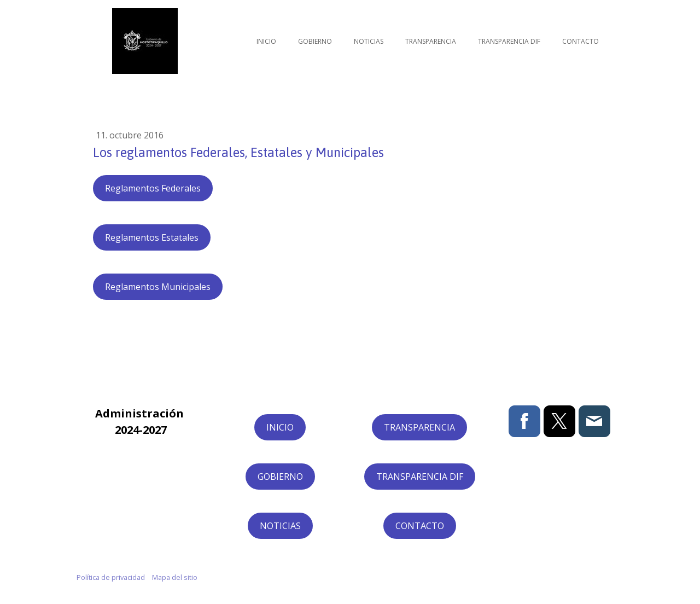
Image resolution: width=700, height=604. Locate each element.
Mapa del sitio (175, 577)
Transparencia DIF (509, 41)
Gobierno (315, 41)
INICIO (280, 427)
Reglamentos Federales (153, 188)
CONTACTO (420, 526)
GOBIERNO (280, 477)
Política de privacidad (111, 577)
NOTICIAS (280, 526)
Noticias (369, 41)
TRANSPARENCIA (419, 427)
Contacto (581, 41)
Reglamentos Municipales (158, 287)
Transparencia (431, 41)
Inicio (266, 41)
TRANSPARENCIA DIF (420, 477)
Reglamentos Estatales (152, 237)
